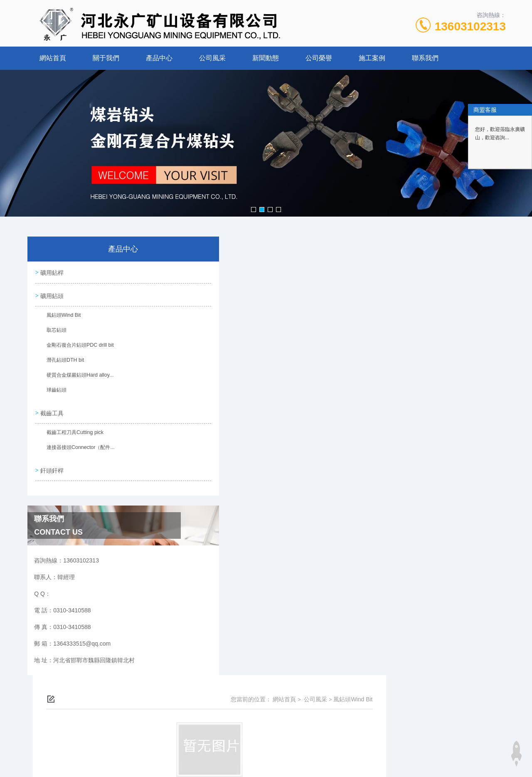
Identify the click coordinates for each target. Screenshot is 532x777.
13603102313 (470, 26)
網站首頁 (53, 58)
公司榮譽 (319, 58)
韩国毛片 (12, 772)
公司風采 (212, 58)
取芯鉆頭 (55, 333)
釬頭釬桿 (53, 472)
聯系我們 (425, 58)
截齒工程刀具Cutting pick (73, 436)
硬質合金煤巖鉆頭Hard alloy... (78, 378)
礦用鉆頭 (53, 297)
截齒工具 (53, 414)
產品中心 (159, 58)
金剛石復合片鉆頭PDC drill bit (78, 348)
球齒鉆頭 (55, 393)
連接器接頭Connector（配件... (78, 451)
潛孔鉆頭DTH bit (63, 363)
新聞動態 (266, 58)
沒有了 (205, 351)
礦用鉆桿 (53, 273)
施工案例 (372, 58)
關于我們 (106, 58)
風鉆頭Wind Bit (62, 318)
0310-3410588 (221, 727)
